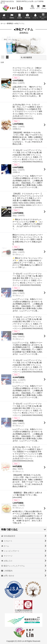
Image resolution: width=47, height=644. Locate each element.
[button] (32, 7)
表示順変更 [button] (26, 57)
